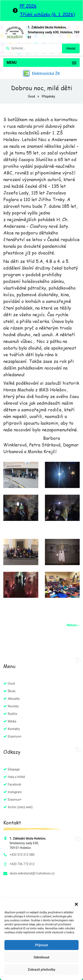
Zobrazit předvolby (41, 970)
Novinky (13, 706)
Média (12, 721)
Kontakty (14, 729)
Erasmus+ (15, 736)
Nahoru (73, 625)
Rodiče (13, 714)
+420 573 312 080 (22, 855)
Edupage (14, 769)
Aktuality (14, 699)
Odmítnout (41, 957)
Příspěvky (48, 96)
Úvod (32, 96)
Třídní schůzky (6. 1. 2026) (47, 14)
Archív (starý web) (20, 807)
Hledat (71, 48)
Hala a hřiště (16, 777)
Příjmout (41, 945)
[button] (76, 904)
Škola (12, 691)
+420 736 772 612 (22, 864)
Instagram (15, 792)
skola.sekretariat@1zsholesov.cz (32, 873)
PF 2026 (28, 6)
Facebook (14, 784)
